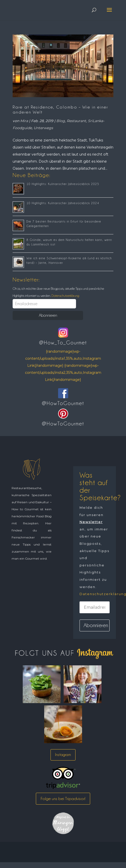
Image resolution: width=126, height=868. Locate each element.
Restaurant (76, 121)
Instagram (63, 755)
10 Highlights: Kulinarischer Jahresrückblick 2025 (63, 184)
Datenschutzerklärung (65, 296)
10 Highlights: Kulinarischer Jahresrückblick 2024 (63, 203)
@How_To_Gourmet (63, 343)
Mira (24, 121)
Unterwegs (43, 128)
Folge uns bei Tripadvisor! (63, 799)
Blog (61, 121)
